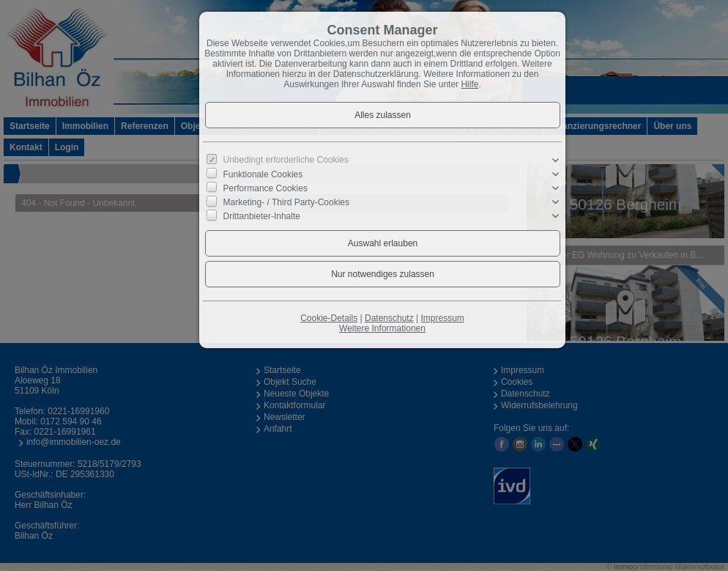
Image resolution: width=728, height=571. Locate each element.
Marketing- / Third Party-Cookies (287, 202)
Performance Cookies (265, 188)
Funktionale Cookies (263, 174)
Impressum (442, 318)
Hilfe (469, 84)
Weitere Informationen (382, 328)
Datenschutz (389, 318)
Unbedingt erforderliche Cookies (286, 160)
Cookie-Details (329, 318)
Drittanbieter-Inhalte (262, 216)
